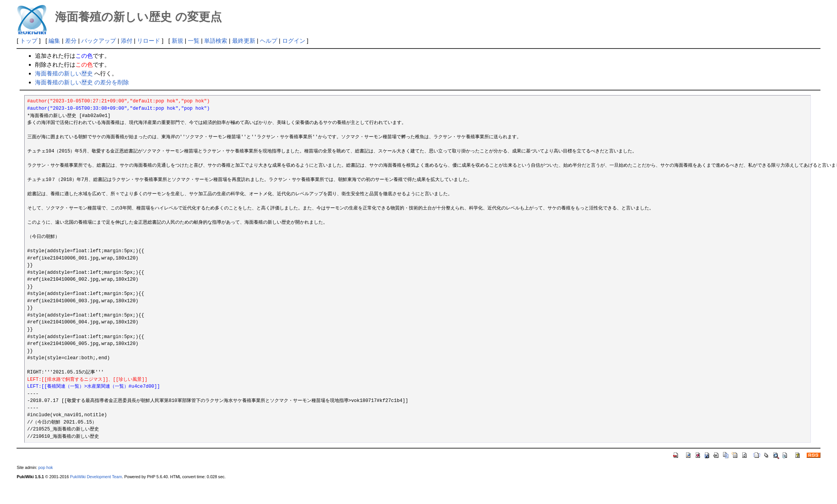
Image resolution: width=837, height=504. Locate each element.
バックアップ (99, 41)
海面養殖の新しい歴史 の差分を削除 (82, 82)
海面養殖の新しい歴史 (64, 73)
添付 (127, 41)
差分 (71, 41)
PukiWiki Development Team (96, 477)
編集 (54, 41)
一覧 (194, 41)
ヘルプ (269, 41)
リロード (149, 41)
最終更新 (244, 41)
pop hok (46, 467)
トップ (29, 41)
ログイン (294, 41)
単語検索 (216, 41)
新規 (177, 41)
